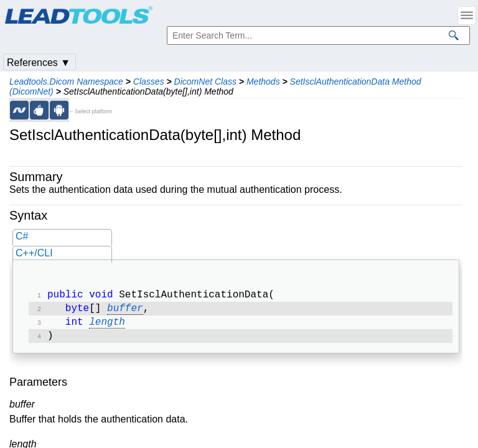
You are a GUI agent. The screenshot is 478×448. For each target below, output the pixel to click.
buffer (125, 311)
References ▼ (39, 63)
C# (22, 236)
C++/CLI (34, 253)
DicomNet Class (205, 82)
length (107, 326)
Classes (149, 82)
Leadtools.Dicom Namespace (66, 82)
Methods (263, 82)
